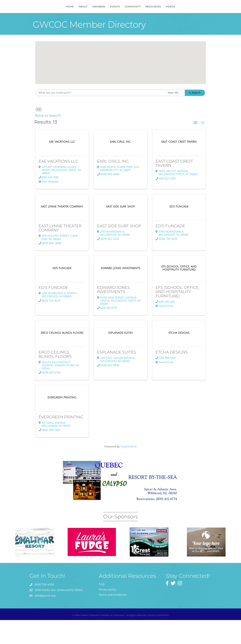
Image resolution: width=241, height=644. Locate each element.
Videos (187, 18)
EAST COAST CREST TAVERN (174, 187)
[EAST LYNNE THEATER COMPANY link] (62, 231)
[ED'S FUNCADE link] (179, 231)
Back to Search (48, 139)
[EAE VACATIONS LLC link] (62, 166)
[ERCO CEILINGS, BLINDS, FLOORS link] (62, 357)
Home (53, 18)
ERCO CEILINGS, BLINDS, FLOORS (55, 378)
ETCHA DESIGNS (172, 376)
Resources (170, 18)
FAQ (102, 608)
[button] (126, 84)
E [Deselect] (39, 133)
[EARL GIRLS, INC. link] (120, 166)
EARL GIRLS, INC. (113, 185)
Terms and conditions (113, 619)
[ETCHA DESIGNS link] (179, 357)
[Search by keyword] (101, 117)
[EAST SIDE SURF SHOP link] (120, 231)
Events (132, 18)
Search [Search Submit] (195, 117)
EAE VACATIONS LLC (58, 185)
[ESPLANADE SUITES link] (120, 357)
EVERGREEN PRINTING (61, 441)
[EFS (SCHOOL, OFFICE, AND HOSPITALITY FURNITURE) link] (179, 292)
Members (82, 18)
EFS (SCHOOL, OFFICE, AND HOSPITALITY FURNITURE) (177, 316)
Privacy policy (108, 614)
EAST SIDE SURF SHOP (119, 250)
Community (149, 18)
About (66, 18)
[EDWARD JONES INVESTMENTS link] (120, 292)
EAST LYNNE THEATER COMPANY (60, 252)
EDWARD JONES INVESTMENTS (113, 314)
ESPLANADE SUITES (117, 376)
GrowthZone (129, 471)
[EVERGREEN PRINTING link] (62, 422)
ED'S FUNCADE (170, 250)
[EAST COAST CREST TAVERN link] (179, 166)
